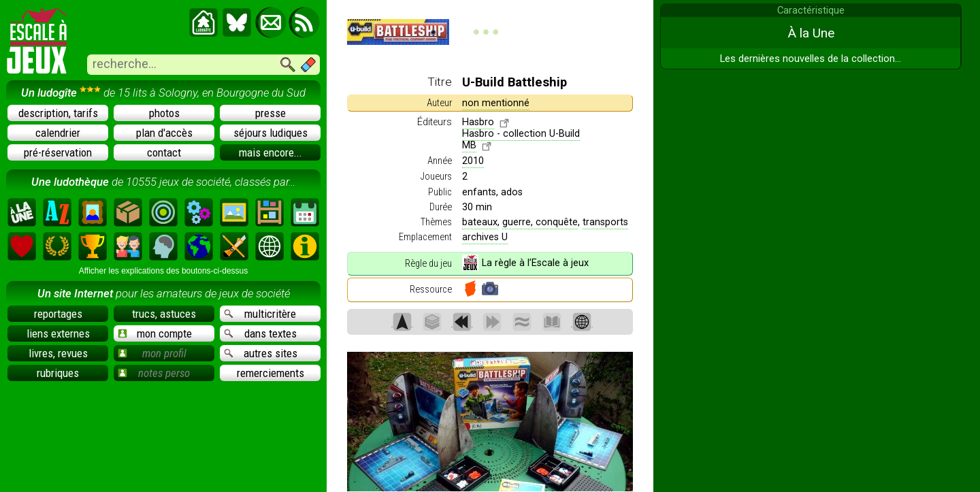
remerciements (271, 373)
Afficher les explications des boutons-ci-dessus (164, 271)
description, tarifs (58, 113)
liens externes (58, 333)
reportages (58, 314)
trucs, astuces (164, 314)
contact (164, 152)
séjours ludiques (271, 133)
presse (271, 113)
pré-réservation (58, 152)
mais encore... (271, 152)
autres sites (261, 353)
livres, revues (58, 353)
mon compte (155, 333)
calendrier (58, 133)
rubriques (58, 373)
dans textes (260, 333)
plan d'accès (164, 133)
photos (164, 113)
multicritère (260, 314)
